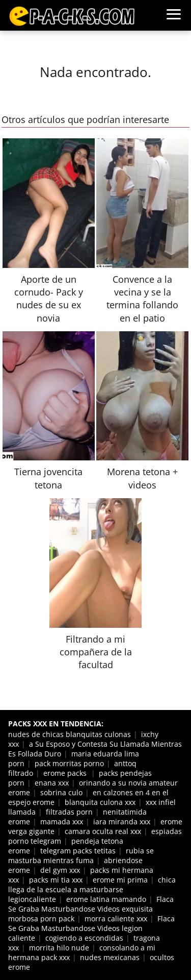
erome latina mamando (106, 899)
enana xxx (52, 783)
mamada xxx (62, 822)
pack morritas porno (69, 763)
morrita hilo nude (59, 948)
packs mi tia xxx (56, 880)
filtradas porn (69, 812)
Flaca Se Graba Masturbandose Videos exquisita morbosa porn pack (91, 909)
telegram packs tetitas (78, 851)
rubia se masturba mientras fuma (81, 855)
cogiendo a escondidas (84, 938)
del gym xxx (60, 870)
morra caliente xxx (116, 918)
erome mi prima (120, 880)
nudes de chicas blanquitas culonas (70, 734)
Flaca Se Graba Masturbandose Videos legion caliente (91, 928)
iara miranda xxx (122, 822)
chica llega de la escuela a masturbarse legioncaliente (92, 889)
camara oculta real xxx (103, 831)
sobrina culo (61, 792)
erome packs (66, 773)
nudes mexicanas (110, 957)
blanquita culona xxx (100, 802)
